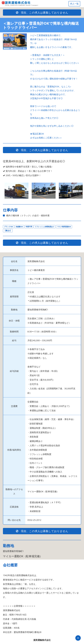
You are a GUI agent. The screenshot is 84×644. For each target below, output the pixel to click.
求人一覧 (74, 4)
